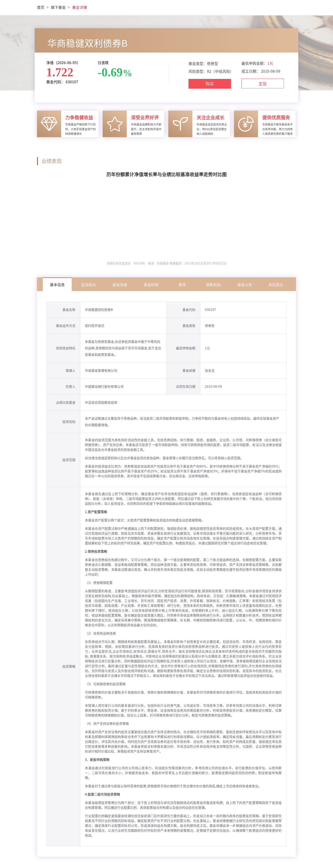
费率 (182, 285)
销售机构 (213, 285)
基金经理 (151, 285)
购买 (210, 84)
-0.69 (110, 72)
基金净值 (120, 285)
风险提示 (276, 285)
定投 (263, 84)
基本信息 (57, 285)
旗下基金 (58, 7)
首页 (41, 7)
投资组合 (89, 285)
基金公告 (245, 285)
